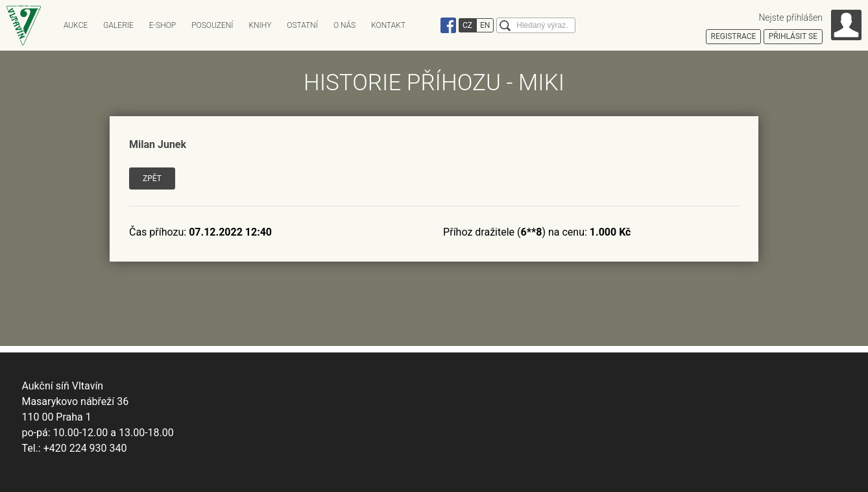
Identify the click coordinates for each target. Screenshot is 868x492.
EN (485, 25)
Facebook (448, 25)
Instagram (430, 25)
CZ (467, 25)
